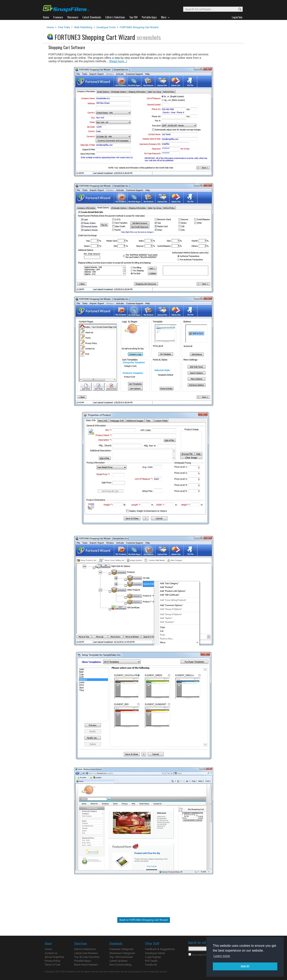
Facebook (151, 965)
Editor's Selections (85, 949)
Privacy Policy (53, 961)
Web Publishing (83, 27)
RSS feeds (151, 961)
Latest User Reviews (86, 953)
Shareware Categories (122, 953)
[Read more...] (118, 61)
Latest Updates (118, 961)
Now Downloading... (121, 965)
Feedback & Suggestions (160, 949)
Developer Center (155, 953)
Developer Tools (106, 27)
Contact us (51, 953)
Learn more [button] (222, 956)
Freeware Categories (121, 949)
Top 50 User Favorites (87, 957)
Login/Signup (153, 957)
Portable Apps (83, 961)
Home (50, 27)
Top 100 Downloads (121, 957)
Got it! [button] (245, 966)
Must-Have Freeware (86, 965)
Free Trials (64, 27)
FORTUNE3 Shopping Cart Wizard (139, 27)
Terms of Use (53, 965)
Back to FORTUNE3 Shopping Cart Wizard (144, 920)
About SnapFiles (54, 957)
